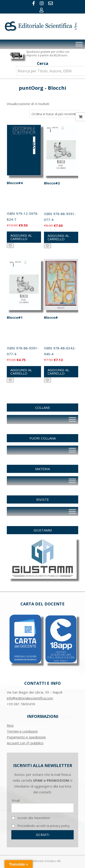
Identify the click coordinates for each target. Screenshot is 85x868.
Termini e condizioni (22, 731)
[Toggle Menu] (79, 44)
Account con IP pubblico (25, 743)
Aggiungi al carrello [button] (21, 237)
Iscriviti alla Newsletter (31, 818)
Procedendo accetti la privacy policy (41, 826)
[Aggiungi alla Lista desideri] (10, 246)
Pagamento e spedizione (26, 737)
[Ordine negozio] (54, 114)
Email (16, 800)
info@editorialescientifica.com (30, 698)
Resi (10, 725)
